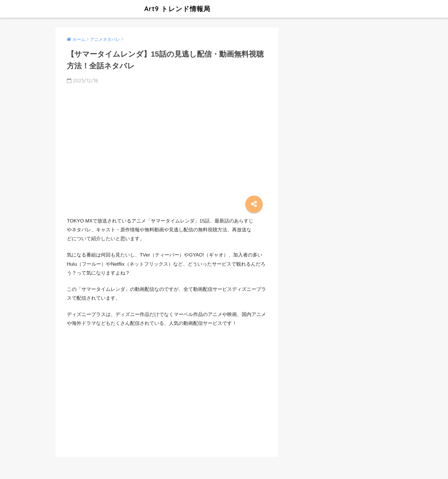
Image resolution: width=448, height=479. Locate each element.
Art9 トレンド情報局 (134, 9)
